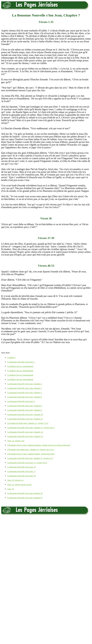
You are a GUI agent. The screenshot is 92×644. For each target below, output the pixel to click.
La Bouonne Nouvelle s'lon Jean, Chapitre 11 (25, 419)
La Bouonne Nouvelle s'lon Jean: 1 (21, 362)
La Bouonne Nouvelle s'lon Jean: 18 (21, 476)
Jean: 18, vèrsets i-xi (15, 480)
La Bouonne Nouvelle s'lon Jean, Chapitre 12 (25, 432)
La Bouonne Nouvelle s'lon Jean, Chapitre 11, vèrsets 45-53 (31, 428)
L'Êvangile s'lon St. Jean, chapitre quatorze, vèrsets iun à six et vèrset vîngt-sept (39, 445)
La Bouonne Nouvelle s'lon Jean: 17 (21, 471)
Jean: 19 (11, 489)
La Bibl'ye (11, 357)
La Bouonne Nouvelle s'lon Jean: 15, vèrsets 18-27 (27, 463)
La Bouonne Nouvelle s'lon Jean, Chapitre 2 (25, 384)
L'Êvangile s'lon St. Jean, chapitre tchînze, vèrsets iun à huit (31, 454)
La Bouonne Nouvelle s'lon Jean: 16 (21, 467)
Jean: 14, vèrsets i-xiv (16, 441)
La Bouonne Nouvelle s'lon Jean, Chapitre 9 (25, 410)
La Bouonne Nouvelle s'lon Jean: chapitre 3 (24, 388)
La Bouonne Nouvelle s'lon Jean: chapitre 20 (25, 493)
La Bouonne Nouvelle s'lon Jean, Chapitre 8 (25, 406)
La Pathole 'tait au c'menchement (20, 366)
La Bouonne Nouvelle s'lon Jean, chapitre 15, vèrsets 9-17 (30, 458)
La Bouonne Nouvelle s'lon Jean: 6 (21, 401)
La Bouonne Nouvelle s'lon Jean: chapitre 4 (24, 393)
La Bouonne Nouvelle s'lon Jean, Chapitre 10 (25, 414)
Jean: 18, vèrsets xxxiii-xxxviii (19, 484)
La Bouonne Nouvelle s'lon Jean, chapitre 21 (25, 498)
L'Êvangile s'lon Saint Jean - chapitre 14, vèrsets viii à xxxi (31, 449)
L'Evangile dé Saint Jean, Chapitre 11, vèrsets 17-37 (28, 423)
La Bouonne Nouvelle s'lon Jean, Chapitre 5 (25, 397)
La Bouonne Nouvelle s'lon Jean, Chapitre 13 (25, 436)
